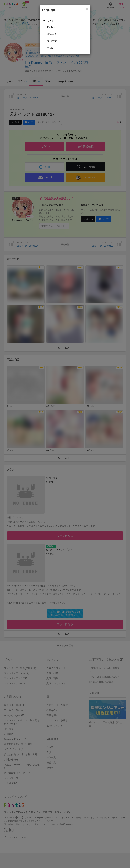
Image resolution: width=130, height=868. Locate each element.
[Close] (87, 9)
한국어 (51, 48)
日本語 (51, 21)
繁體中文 (52, 41)
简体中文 (52, 34)
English (51, 28)
